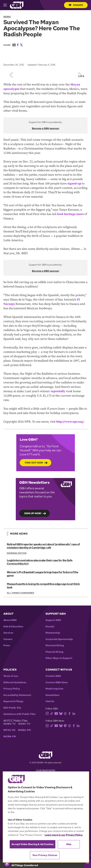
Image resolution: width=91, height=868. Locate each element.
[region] (46, 817)
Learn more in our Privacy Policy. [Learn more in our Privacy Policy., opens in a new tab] (64, 835)
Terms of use (11, 676)
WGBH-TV (10, 724)
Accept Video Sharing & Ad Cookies (33, 844)
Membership (53, 633)
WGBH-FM (24, 730)
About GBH (10, 620)
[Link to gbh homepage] (17, 5)
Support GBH (53, 620)
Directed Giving (55, 645)
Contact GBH (53, 676)
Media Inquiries (54, 689)
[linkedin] (75, 713)
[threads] (66, 713)
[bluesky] (62, 713)
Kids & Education (13, 627)
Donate (76, 5)
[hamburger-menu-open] (7, 5)
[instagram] (48, 713)
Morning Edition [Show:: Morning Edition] (17, 553)
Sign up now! (33, 513)
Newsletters (52, 695)
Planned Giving (54, 652)
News (7, 17)
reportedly (58, 391)
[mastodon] (66, 725)
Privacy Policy (12, 689)
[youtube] (57, 713)
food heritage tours (70, 214)
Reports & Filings (13, 701)
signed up (74, 184)
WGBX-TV (24, 724)
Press (7, 645)
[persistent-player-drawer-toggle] (87, 864)
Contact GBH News (57, 682)
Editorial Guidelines (15, 682)
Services (8, 633)
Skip (69, 844)
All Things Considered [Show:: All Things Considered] (20, 593)
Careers (8, 639)
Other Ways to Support (59, 658)
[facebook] (70, 713)
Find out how (34, 463)
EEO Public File (12, 708)
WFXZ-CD (9, 730)
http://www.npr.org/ (70, 422)
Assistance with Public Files (19, 714)
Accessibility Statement (17, 695)
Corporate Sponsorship (59, 639)
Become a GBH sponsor (46, 128)
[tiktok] (52, 713)
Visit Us (50, 701)
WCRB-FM (10, 737)
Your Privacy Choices (45, 855)
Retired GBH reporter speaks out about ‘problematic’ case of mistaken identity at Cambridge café (43, 546)
